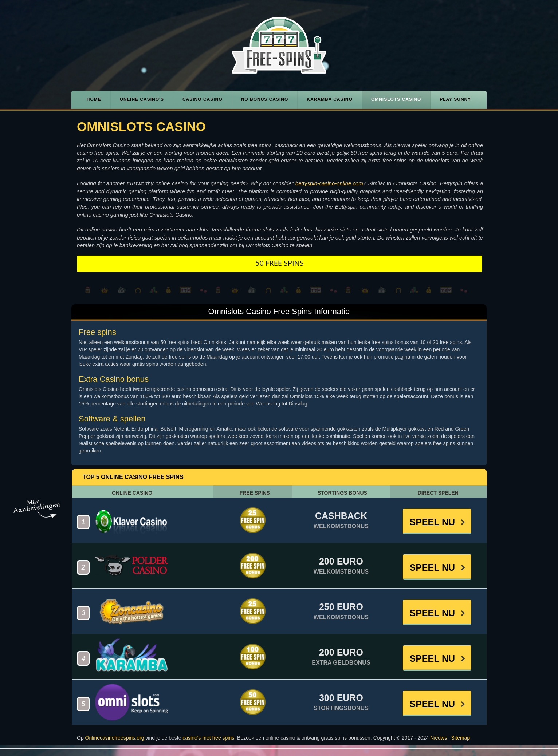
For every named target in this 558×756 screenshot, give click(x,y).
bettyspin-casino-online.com (329, 183)
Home (94, 99)
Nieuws (439, 738)
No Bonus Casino (265, 99)
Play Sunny (455, 99)
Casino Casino (203, 99)
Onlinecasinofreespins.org (115, 738)
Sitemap (461, 738)
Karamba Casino (330, 99)
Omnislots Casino (396, 99)
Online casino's (142, 99)
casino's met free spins (208, 738)
